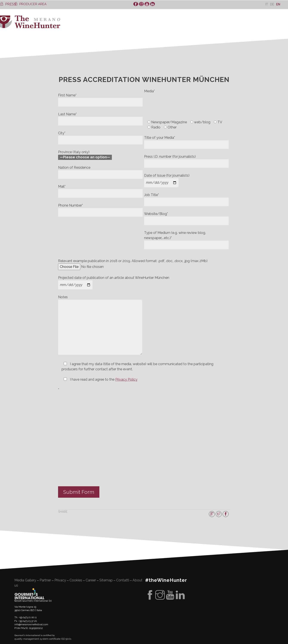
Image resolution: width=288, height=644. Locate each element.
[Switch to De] (272, 4)
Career (91, 580)
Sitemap (106, 580)
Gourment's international (29, 594)
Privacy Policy (126, 379)
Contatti (123, 580)
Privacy (60, 580)
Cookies (76, 580)
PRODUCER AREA (30, 4)
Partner (45, 580)
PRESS (8, 4)
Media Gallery (25, 580)
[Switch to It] (267, 4)
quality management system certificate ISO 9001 (43, 639)
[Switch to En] (278, 4)
